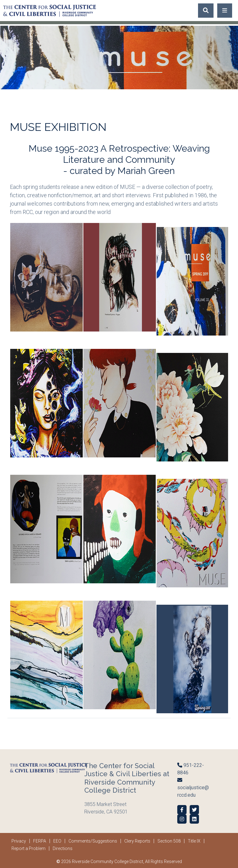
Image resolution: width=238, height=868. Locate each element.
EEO (57, 841)
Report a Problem (29, 848)
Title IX (194, 841)
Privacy (19, 841)
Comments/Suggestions (93, 841)
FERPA (40, 841)
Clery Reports (137, 841)
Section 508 (169, 841)
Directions (63, 848)
